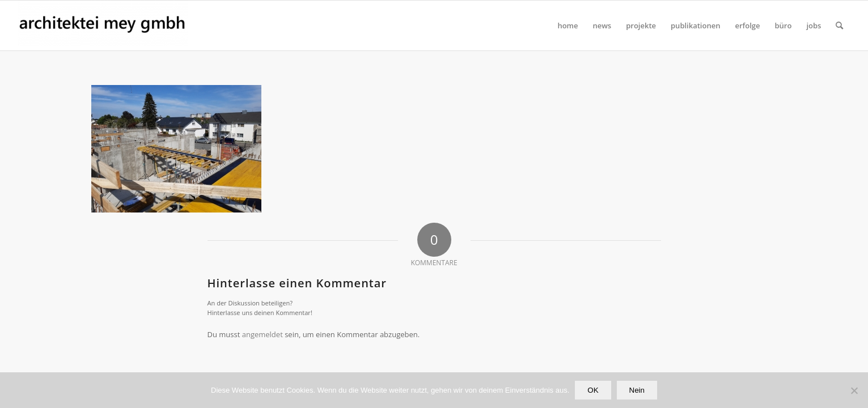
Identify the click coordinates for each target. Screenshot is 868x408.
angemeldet (262, 334)
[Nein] (854, 390)
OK (593, 390)
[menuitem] (568, 25)
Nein (637, 390)
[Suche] (839, 25)
